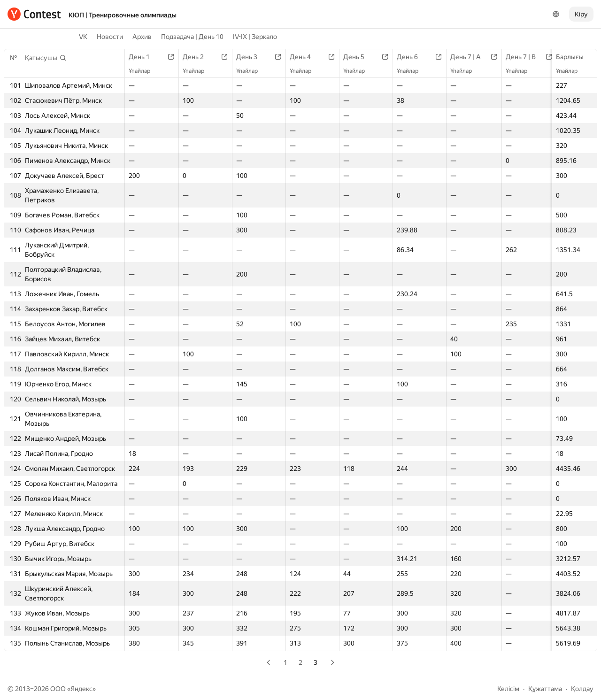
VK (83, 37)
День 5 (358, 57)
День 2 (198, 57)
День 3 (251, 57)
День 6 (412, 57)
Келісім (508, 689)
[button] (46, 58)
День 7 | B (525, 57)
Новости (110, 37)
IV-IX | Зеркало (255, 37)
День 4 (305, 57)
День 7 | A (470, 57)
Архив (142, 37)
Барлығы (574, 57)
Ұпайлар (571, 71)
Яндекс (81, 689)
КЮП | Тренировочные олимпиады (123, 15)
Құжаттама (545, 689)
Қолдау (582, 689)
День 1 (144, 57)
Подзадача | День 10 (192, 37)
